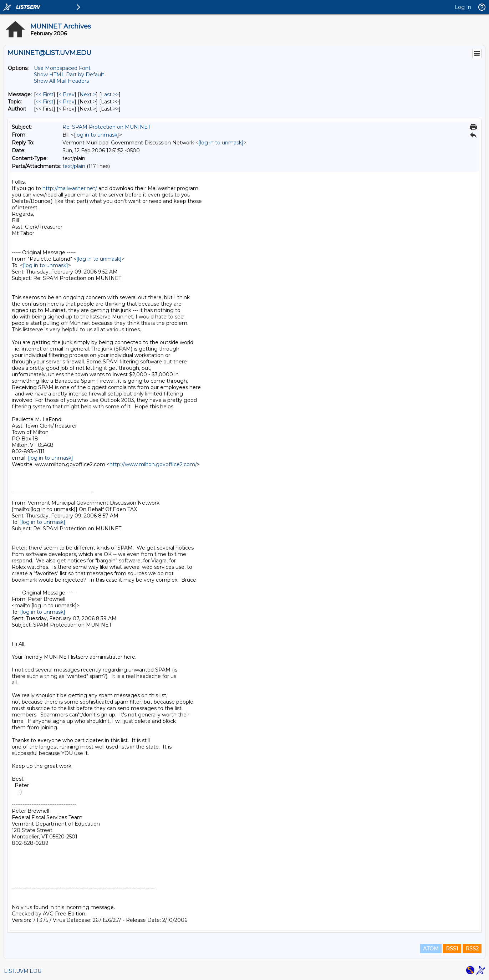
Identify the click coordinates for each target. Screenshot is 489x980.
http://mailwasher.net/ (70, 188)
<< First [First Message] (45, 95)
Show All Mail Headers (61, 81)
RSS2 (472, 949)
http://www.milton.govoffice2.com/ (153, 464)
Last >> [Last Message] (110, 95)
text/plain (74, 166)
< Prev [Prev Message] (67, 95)
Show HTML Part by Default (69, 75)
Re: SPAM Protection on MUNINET (106, 127)
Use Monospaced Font (62, 68)
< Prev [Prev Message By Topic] (67, 102)
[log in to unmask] (96, 135)
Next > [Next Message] (88, 95)
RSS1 (452, 949)
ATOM (431, 949)
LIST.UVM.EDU (23, 971)
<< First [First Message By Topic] (45, 102)
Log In (463, 7)
